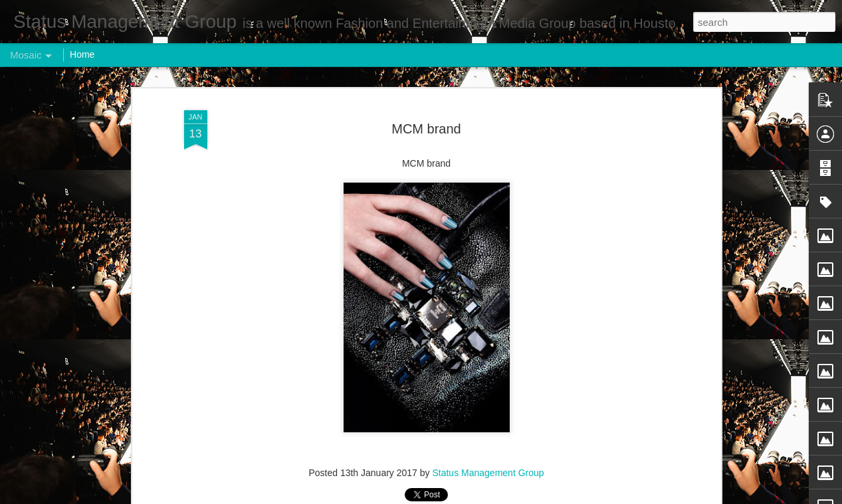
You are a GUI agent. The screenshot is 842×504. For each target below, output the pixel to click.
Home (82, 54)
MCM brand (426, 129)
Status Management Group (488, 473)
